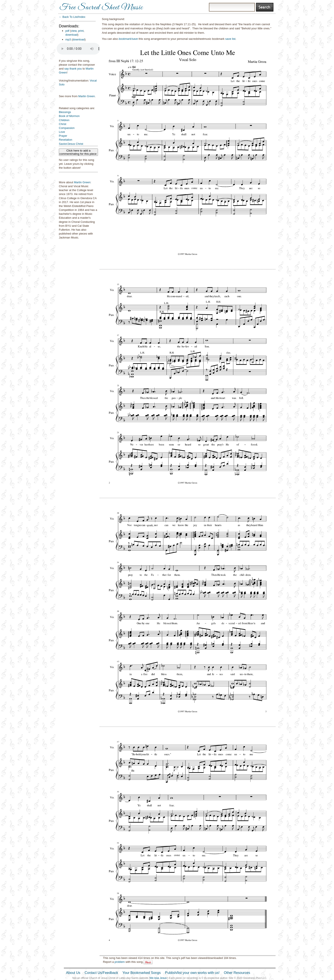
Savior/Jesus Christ (71, 144)
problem (120, 962)
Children (64, 120)
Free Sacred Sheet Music (101, 8)
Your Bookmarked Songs (142, 973)
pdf (67, 31)
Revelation (65, 140)
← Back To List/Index (72, 17)
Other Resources (237, 973)
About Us (73, 973)
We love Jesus (158, 978)
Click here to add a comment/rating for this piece (79, 152)
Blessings (65, 112)
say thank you (73, 69)
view (74, 31)
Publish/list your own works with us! (192, 973)
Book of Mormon (69, 116)
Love (62, 132)
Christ (63, 124)
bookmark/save (128, 39)
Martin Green (87, 96)
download (71, 35)
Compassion (67, 128)
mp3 (68, 39)
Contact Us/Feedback (101, 973)
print (81, 31)
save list (230, 39)
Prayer (63, 136)
